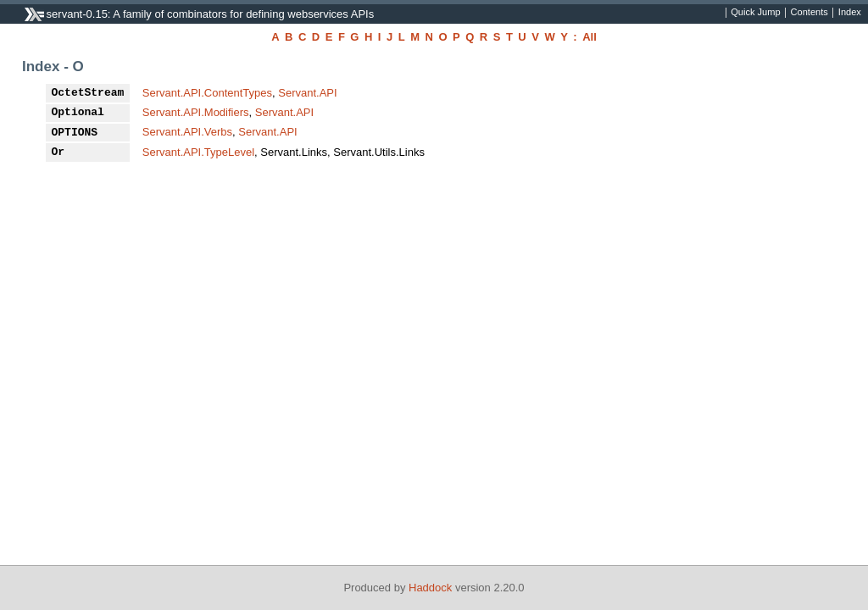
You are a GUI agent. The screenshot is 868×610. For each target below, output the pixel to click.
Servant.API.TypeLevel (198, 152)
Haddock (430, 588)
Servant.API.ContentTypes (207, 93)
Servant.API (307, 93)
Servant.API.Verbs (187, 132)
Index (850, 13)
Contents (810, 13)
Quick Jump (755, 13)
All (590, 37)
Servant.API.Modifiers (196, 112)
